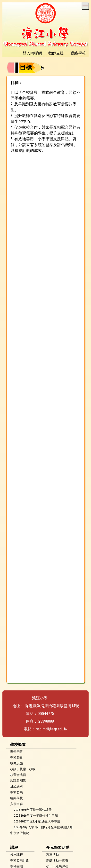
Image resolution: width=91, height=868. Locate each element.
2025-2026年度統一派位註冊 (33, 810)
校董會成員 (18, 775)
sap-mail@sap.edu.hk (52, 729)
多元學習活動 (58, 848)
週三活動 (52, 855)
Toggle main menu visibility (86, 5)
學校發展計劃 (20, 860)
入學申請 (17, 804)
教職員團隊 (18, 781)
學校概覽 (18, 745)
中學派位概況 (20, 833)
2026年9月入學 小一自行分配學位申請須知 (43, 827)
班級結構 (17, 786)
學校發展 (17, 792)
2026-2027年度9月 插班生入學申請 (37, 821)
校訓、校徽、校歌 (23, 769)
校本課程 (17, 855)
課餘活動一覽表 (57, 860)
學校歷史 (17, 757)
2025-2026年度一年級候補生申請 (36, 816)
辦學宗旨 (17, 752)
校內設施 (17, 763)
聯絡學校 (17, 798)
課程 (14, 848)
